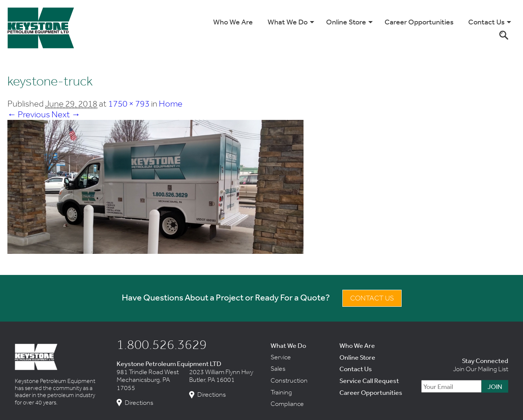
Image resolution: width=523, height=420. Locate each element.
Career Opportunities (419, 22)
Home (171, 103)
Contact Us (486, 22)
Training (281, 392)
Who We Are (233, 22)
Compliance (287, 404)
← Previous (29, 114)
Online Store (346, 22)
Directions (139, 403)
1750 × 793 (129, 103)
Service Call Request (369, 380)
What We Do (288, 22)
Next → (66, 114)
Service (281, 357)
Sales (278, 369)
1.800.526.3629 (162, 344)
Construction (289, 380)
